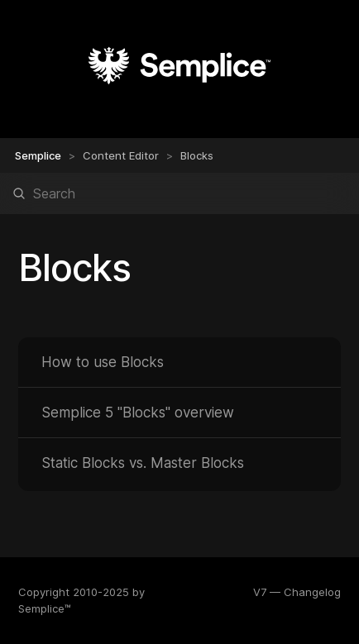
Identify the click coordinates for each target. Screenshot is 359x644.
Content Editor (121, 155)
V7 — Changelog (297, 592)
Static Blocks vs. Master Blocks (143, 463)
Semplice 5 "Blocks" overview (138, 413)
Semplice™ (45, 608)
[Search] (179, 193)
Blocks (197, 155)
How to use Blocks (103, 362)
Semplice (38, 155)
